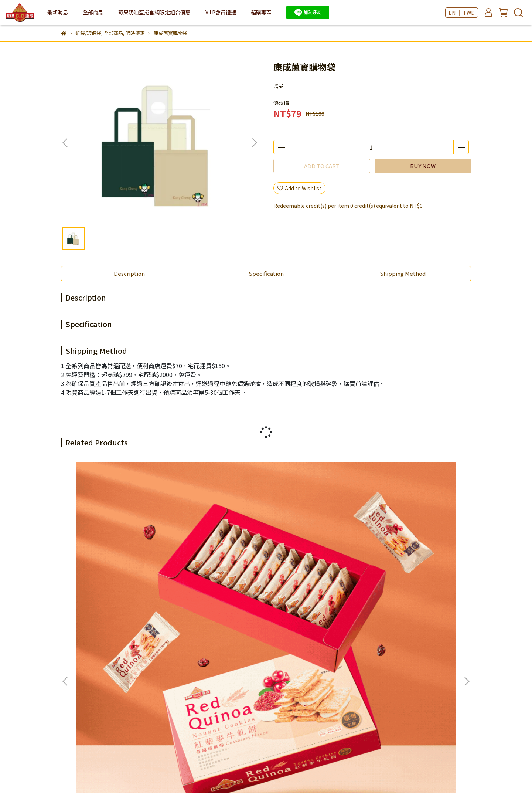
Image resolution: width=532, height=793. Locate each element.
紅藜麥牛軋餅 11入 (100, 549)
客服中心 (150, 630)
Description (129, 273)
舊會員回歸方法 (257, 630)
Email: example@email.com (96, 674)
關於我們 (91, 630)
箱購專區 (261, 12)
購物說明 (179, 630)
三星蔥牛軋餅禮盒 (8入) (207, 549)
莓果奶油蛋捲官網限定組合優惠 (154, 12)
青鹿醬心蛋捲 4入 (398, 549)
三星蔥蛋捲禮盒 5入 (301, 549)
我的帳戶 (120, 630)
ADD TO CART (322, 166)
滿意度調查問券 (79, 639)
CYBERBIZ (239, 774)
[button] (254, 143)
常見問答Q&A (214, 630)
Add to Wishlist (299, 188)
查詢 (66, 630)
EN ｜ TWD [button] (462, 13)
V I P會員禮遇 (221, 12)
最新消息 (58, 12)
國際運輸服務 (299, 630)
